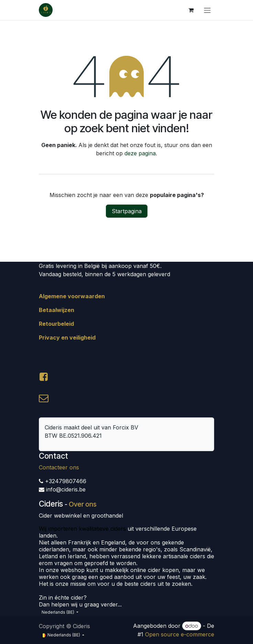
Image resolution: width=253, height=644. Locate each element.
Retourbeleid (56, 324)
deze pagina (140, 153)
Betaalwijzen (57, 310)
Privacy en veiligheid (67, 337)
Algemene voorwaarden (72, 296)
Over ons (83, 504)
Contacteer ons (59, 467)
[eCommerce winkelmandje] (191, 10)
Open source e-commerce (180, 634)
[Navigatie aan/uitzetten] (207, 10)
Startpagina (127, 211)
